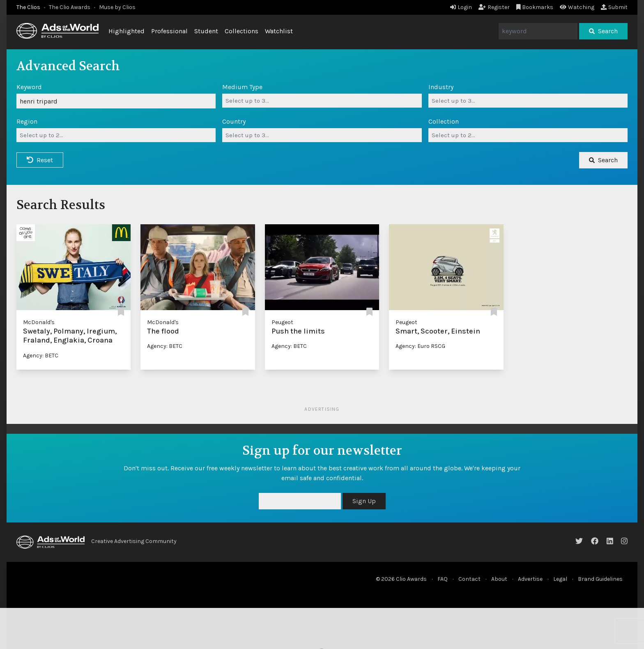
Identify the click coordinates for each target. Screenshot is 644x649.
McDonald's (39, 322)
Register (494, 7)
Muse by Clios (117, 7)
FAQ (443, 579)
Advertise (530, 579)
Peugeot (282, 322)
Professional (169, 31)
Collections (241, 31)
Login (461, 7)
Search (603, 31)
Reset (40, 160)
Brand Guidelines (600, 579)
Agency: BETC (41, 356)
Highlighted (126, 31)
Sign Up (364, 501)
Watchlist (279, 31)
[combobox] (322, 101)
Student (206, 31)
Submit (614, 7)
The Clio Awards (70, 7)
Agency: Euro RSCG (420, 346)
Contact (469, 579)
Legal (560, 579)
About (499, 579)
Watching (577, 7)
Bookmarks (535, 7)
